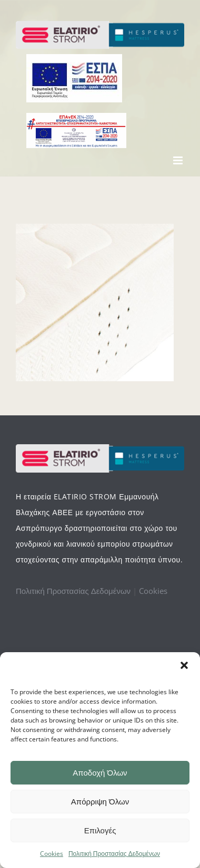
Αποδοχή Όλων (100, 773)
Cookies (52, 854)
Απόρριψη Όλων (100, 802)
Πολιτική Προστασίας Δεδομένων (114, 854)
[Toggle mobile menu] (179, 160)
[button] (184, 665)
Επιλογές (100, 830)
